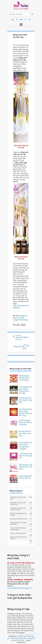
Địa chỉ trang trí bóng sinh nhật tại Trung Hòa (25, 422)
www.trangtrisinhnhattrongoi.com (19, 588)
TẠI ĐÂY (20, 274)
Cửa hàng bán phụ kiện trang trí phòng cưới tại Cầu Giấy (26, 390)
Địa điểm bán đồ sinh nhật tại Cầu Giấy (25, 433)
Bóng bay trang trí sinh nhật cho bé (18, 503)
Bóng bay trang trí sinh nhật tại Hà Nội (18, 509)
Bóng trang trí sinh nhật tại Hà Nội (18, 523)
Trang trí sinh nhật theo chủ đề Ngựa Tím (26, 456)
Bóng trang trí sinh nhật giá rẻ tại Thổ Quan (26, 467)
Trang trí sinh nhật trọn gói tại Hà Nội (18, 529)
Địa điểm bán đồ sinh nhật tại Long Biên (25, 400)
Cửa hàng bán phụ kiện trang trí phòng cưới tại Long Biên (26, 446)
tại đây (24, 70)
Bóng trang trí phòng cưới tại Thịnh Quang (24, 378)
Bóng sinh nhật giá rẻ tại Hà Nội (18, 514)
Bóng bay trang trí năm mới (18, 498)
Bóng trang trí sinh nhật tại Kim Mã (26, 477)
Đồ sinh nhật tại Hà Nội (18, 533)
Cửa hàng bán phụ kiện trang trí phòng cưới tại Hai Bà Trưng (26, 412)
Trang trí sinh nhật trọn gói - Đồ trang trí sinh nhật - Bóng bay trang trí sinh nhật (21, 638)
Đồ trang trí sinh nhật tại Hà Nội (18, 538)
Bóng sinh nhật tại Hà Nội (20, 317)
